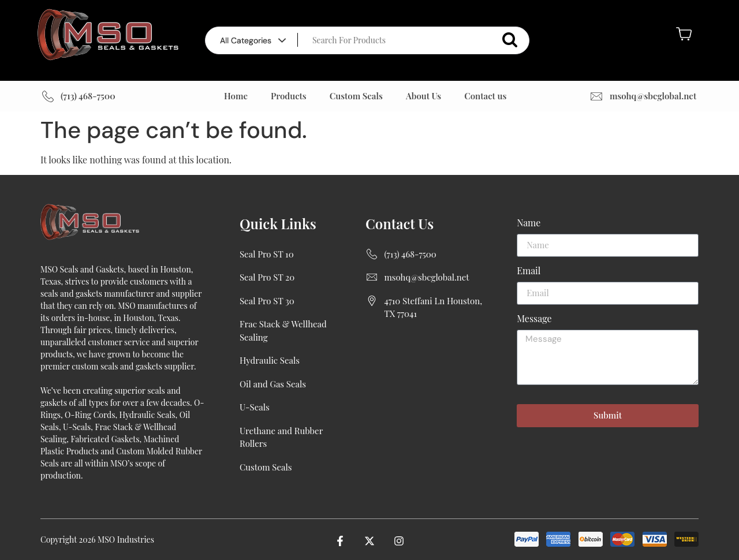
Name (529, 223)
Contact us (485, 96)
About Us (423, 96)
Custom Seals (356, 96)
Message (534, 319)
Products (289, 96)
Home (236, 96)
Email (529, 271)
